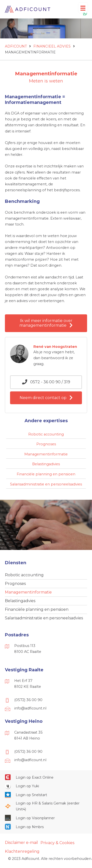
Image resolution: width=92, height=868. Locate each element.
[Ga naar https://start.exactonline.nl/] (46, 777)
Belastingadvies (20, 601)
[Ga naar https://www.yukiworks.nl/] (46, 786)
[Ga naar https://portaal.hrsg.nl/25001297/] (46, 806)
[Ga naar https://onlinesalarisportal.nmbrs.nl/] (46, 827)
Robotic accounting (24, 575)
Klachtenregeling (22, 851)
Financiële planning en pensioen (37, 609)
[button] (46, 323)
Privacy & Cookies (57, 843)
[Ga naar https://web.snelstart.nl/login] (46, 795)
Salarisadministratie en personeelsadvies (44, 618)
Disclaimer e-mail (21, 843)
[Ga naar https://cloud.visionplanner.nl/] (46, 818)
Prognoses (15, 584)
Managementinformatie (28, 592)
